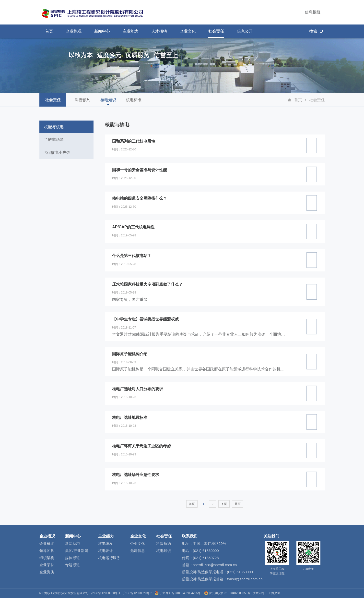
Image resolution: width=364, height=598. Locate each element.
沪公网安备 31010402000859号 (228, 593)
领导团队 (47, 551)
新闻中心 (73, 536)
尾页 (238, 504)
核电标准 (134, 102)
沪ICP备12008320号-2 (137, 593)
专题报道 (72, 565)
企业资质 (47, 572)
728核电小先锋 (57, 153)
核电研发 (106, 543)
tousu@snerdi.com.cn (245, 579)
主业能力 (106, 536)
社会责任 (317, 100)
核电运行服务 (109, 558)
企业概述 (47, 543)
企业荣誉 (47, 565)
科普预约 (83, 102)
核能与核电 (54, 127)
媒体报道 (72, 558)
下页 (224, 504)
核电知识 (108, 102)
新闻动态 (72, 543)
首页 (298, 100)
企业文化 (138, 536)
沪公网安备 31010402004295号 (178, 593)
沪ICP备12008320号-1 (106, 593)
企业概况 (47, 536)
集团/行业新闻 (77, 551)
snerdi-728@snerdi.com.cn (215, 565)
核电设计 (106, 551)
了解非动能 (54, 140)
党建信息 (138, 551)
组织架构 (47, 558)
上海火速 (274, 593)
